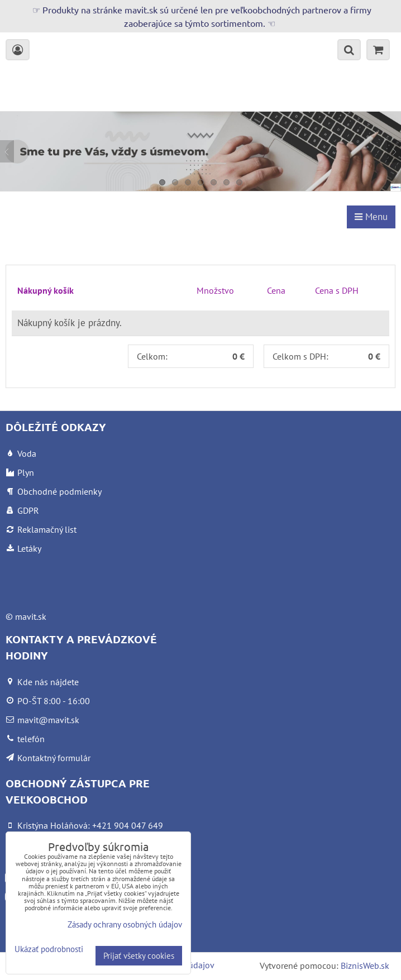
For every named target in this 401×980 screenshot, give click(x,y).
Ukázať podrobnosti (49, 950)
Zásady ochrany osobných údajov (125, 924)
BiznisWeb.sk (365, 965)
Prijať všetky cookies (139, 956)
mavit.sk (31, 616)
